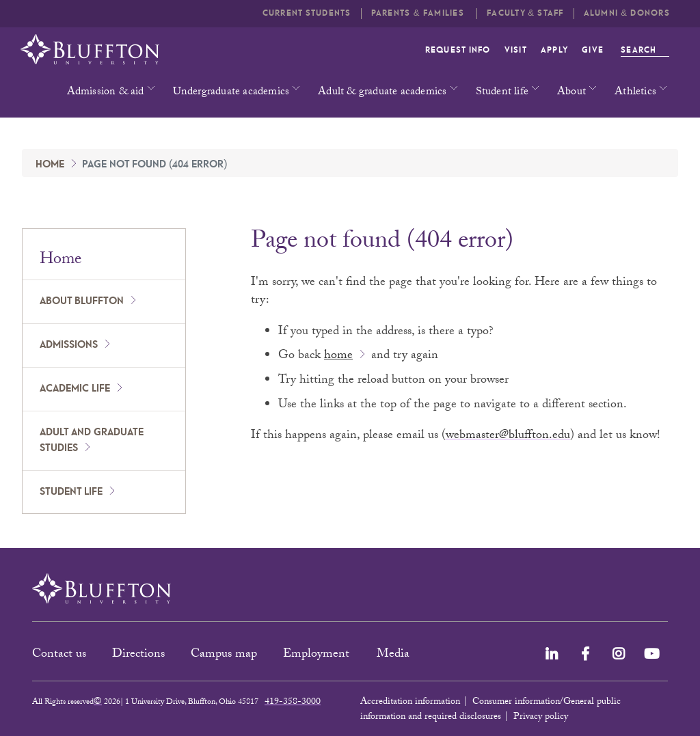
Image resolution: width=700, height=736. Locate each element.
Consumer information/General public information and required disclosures (490, 710)
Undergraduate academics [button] (231, 93)
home (338, 356)
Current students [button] (307, 13)
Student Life (71, 492)
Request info (458, 50)
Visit (516, 50)
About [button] (571, 93)
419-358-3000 (293, 703)
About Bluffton (82, 301)
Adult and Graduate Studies (92, 440)
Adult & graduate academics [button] (382, 93)
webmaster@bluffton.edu (508, 436)
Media (395, 655)
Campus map (224, 655)
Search (645, 50)
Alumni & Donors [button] (627, 13)
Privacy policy (541, 718)
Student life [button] (502, 93)
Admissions (69, 345)
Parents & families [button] (419, 13)
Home (50, 165)
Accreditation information (410, 703)
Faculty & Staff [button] (525, 13)
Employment (318, 655)
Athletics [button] (635, 93)
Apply (554, 50)
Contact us (59, 655)
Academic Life (75, 389)
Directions (138, 655)
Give (593, 50)
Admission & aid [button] (106, 93)
